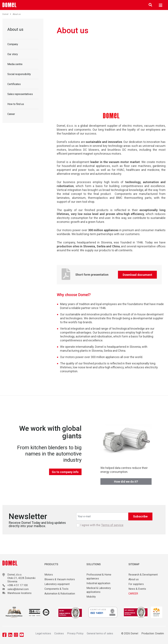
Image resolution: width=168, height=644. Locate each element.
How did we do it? (126, 482)
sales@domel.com (18, 589)
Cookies (59, 633)
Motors (49, 575)
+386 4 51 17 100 (18, 585)
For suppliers (136, 584)
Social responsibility (19, 74)
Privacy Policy (75, 633)
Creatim (159, 633)
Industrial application (98, 583)
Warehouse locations (19, 593)
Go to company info (65, 472)
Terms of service (112, 525)
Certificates (14, 84)
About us (15, 29)
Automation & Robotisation (60, 594)
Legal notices (43, 633)
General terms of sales (100, 633)
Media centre (15, 64)
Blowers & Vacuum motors (60, 579)
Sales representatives (20, 94)
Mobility (91, 597)
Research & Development (143, 575)
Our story (13, 54)
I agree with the (102, 525)
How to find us (16, 104)
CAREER (133, 594)
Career (11, 114)
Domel (7, 14)
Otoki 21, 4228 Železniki (21, 578)
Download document (137, 275)
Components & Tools (56, 589)
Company (13, 44)
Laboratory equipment (57, 584)
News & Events (137, 589)
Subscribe (140, 516)
